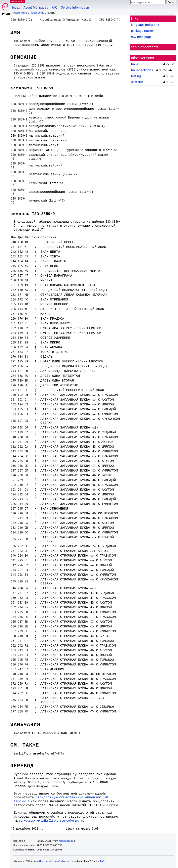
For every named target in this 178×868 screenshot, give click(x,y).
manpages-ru (37, 13)
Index (16, 7)
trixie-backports (142, 70)
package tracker (142, 31)
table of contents (145, 47)
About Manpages (36, 7)
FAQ (54, 7)
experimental (21, 13)
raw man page (141, 37)
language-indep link (145, 25)
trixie (134, 64)
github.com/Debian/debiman (53, 861)
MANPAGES (18, 1)
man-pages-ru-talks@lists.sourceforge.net (52, 821)
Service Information (75, 7)
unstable (137, 82)
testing (136, 76)
